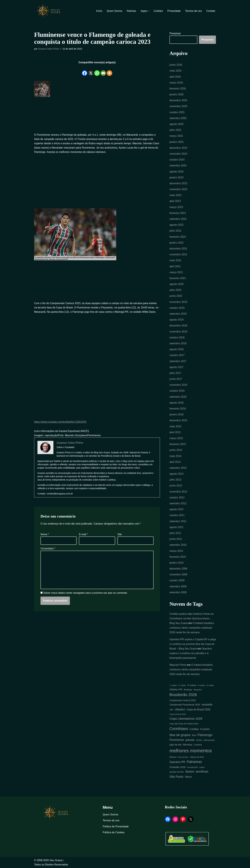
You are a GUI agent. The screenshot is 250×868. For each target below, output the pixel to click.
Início (99, 11)
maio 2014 (175, 456)
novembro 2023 (178, 189)
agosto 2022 (176, 225)
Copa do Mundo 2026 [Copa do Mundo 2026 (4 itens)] (178, 714)
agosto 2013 (176, 474)
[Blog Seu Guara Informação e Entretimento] (50, 11)
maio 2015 (175, 426)
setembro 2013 (178, 468)
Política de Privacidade (116, 826)
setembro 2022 (178, 219)
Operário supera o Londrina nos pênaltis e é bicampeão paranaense (191, 653)
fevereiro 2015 (178, 444)
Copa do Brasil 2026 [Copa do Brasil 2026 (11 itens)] (198, 709)
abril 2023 (175, 201)
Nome (45, 534)
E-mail (83, 534)
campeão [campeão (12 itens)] (207, 705)
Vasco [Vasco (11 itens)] (188, 777)
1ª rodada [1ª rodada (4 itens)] (173, 685)
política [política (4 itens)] (202, 767)
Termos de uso (193, 11)
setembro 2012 (178, 503)
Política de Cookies (114, 832)
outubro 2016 (177, 391)
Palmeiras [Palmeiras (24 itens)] (194, 762)
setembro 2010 (178, 545)
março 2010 (176, 551)
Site (120, 534)
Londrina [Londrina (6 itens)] (198, 745)
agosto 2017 (176, 367)
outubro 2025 (177, 112)
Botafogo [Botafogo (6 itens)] (188, 690)
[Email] (103, 71)
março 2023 (176, 207)
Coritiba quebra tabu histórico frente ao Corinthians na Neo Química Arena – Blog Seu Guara (192, 618)
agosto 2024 (176, 172)
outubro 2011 (177, 515)
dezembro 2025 (178, 100)
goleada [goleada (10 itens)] (190, 740)
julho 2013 (175, 480)
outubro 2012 (177, 498)
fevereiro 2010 (178, 557)
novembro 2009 (178, 574)
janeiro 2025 (176, 142)
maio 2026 (175, 71)
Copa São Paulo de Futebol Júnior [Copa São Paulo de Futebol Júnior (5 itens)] (184, 724)
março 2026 (176, 83)
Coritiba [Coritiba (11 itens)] (194, 729)
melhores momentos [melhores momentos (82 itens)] (191, 751)
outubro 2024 (177, 160)
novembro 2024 (178, 154)
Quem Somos (114, 11)
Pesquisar (175, 33)
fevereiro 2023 (178, 213)
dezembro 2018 (178, 326)
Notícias (131, 11)
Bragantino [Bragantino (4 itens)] (198, 690)
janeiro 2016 (176, 414)
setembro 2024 (178, 166)
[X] (91, 71)
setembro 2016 (178, 397)
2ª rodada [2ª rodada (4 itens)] (182, 685)
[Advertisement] (97, 115)
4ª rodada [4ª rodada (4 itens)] (201, 685)
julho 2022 (175, 231)
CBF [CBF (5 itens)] (171, 710)
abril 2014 (175, 462)
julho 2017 (175, 373)
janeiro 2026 (176, 94)
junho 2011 (176, 539)
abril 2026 (175, 77)
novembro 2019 (178, 302)
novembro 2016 (178, 385)
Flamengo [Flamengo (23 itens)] (205, 735)
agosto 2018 (176, 349)
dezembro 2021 (178, 249)
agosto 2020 (176, 284)
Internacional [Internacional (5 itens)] (209, 740)
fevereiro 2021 (178, 278)
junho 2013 (176, 486)
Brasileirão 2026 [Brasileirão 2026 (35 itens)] (183, 695)
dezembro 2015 (178, 420)
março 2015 (176, 438)
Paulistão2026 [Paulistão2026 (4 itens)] (192, 767)
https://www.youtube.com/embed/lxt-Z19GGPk (60, 422)
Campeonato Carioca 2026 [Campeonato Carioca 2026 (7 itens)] (183, 700)
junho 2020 (176, 296)
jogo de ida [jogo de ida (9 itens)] (175, 745)
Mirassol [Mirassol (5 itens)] (173, 757)
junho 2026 (176, 65)
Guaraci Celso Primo (49, 49)
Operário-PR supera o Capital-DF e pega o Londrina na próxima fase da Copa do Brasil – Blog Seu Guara (193, 644)
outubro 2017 (177, 355)
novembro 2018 (178, 332)
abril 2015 (175, 432)
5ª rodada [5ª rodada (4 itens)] (210, 685)
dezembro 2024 (178, 148)
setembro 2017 (178, 361)
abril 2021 (175, 266)
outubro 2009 (177, 580)
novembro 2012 (178, 492)
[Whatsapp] (97, 71)
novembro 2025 (178, 106)
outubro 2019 (177, 308)
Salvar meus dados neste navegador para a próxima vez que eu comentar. (85, 593)
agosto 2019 (176, 320)
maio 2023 (175, 195)
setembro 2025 (178, 118)
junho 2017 (176, 379)
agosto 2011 (176, 527)
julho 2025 (175, 130)
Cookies (158, 11)
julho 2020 (175, 290)
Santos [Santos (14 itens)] (190, 772)
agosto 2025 (176, 124)
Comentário (48, 549)
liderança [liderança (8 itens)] (188, 745)
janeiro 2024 (176, 177)
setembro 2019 (178, 314)
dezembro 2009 (178, 569)
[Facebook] (85, 71)
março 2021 (176, 272)
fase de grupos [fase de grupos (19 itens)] (180, 735)
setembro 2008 (178, 592)
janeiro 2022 (176, 243)
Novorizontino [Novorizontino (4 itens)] (183, 757)
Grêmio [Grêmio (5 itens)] (199, 740)
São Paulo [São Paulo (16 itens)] (176, 777)
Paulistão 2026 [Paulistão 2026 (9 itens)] (178, 767)
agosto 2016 (176, 403)
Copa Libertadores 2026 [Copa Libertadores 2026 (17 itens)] (186, 719)
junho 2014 (176, 450)
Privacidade (174, 11)
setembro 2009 (178, 586)
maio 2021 (175, 260)
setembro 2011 (178, 521)
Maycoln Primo (178, 665)
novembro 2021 (178, 254)
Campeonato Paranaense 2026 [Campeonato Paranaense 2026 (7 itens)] (185, 705)
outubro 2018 (177, 337)
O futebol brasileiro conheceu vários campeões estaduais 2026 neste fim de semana (192, 628)
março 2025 (176, 136)
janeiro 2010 (176, 563)
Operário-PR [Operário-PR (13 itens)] (177, 762)
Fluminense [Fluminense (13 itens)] (177, 740)
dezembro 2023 (178, 183)
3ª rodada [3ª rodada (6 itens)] (192, 685)
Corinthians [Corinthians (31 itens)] (179, 729)
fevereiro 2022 (178, 237)
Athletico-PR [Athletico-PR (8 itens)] (176, 689)
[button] (149, 11)
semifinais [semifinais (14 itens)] (202, 772)
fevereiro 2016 (178, 409)
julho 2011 (175, 533)
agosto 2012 (176, 509)
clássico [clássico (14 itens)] (180, 709)
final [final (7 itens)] (194, 735)
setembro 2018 (178, 343)
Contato (211, 11)
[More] (109, 71)
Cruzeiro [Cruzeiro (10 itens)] (205, 729)
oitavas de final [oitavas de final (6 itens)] (197, 757)
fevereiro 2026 (178, 89)
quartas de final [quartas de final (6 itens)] (177, 772)
